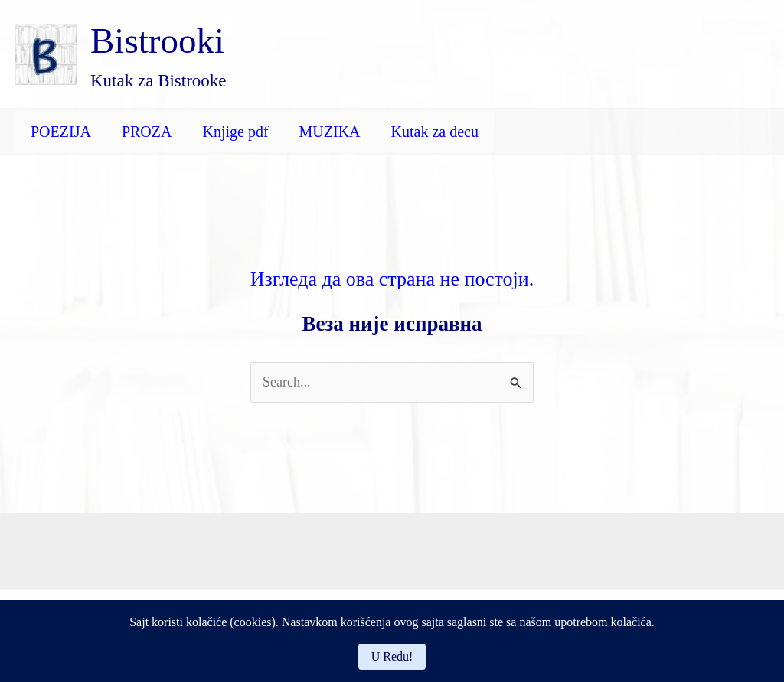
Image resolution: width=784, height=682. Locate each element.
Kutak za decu (435, 132)
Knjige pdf (235, 132)
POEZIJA (61, 132)
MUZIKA (330, 132)
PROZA (147, 132)
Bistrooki (157, 41)
